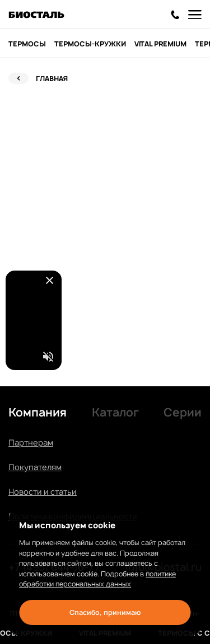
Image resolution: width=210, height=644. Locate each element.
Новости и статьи (43, 492)
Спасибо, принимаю (105, 612)
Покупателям (35, 467)
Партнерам (31, 442)
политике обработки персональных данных (97, 579)
